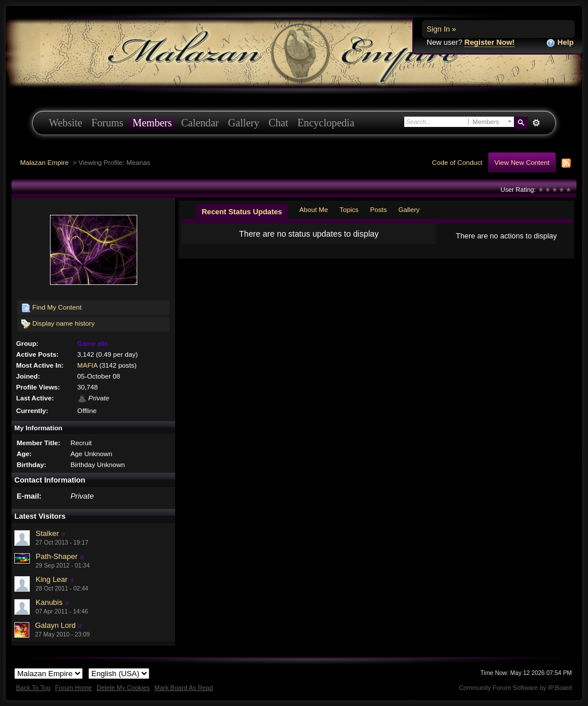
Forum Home (73, 688)
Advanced (536, 123)
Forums (107, 123)
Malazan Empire (44, 162)
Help (560, 43)
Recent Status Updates (242, 212)
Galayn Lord (55, 625)
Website (65, 123)
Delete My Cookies (123, 688)
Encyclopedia (326, 123)
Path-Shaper (57, 556)
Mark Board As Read (184, 688)
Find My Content (51, 308)
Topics (349, 209)
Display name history (58, 324)
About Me (314, 209)
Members (152, 123)
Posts (378, 209)
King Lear (52, 579)
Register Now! (490, 42)
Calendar (200, 123)
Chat (278, 123)
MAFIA (88, 365)
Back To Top (33, 688)
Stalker (47, 533)
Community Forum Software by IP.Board (515, 688)
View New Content (522, 162)
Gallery (244, 123)
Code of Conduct (457, 162)
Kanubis (49, 602)
